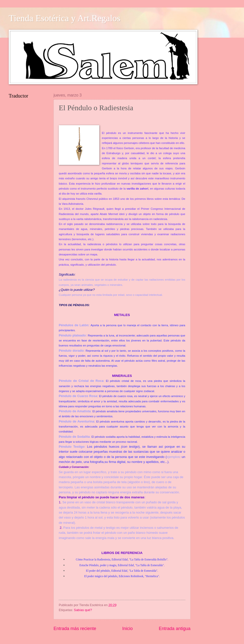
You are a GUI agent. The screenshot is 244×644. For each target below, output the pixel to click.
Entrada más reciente (75, 629)
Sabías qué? (83, 610)
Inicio (127, 629)
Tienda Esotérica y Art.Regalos (65, 18)
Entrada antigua (175, 629)
